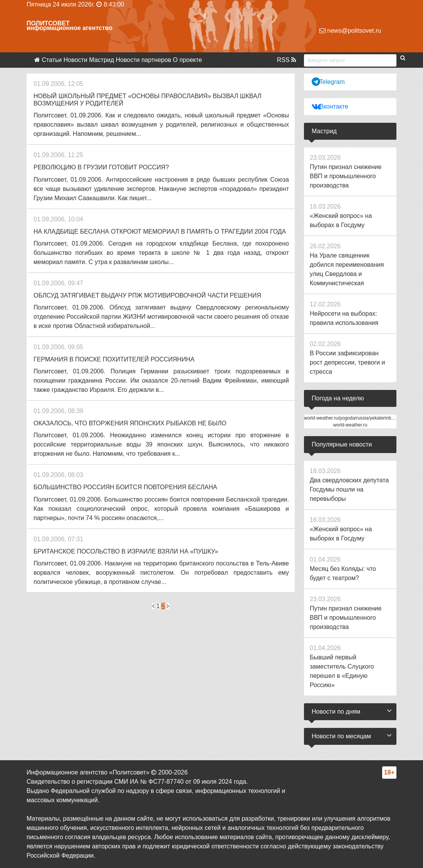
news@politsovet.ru (350, 31)
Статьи (52, 60)
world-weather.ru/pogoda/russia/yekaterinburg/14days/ (360, 418)
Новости (76, 60)
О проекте (187, 60)
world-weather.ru (350, 425)
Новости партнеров (144, 60)
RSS (287, 60)
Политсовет (48, 23)
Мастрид (102, 60)
